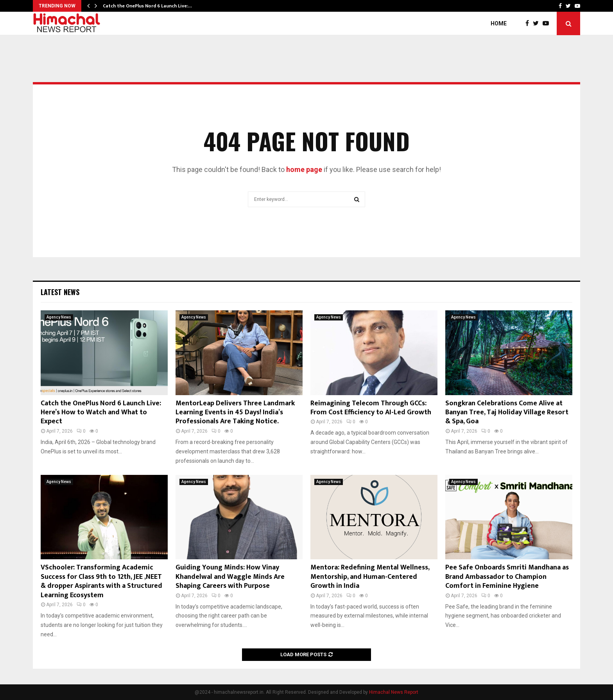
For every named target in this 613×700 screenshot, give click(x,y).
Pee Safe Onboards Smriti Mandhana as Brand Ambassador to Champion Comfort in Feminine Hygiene (507, 577)
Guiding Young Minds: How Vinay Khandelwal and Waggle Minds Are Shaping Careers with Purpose (230, 577)
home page (304, 169)
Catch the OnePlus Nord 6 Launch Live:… (147, 6)
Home (499, 23)
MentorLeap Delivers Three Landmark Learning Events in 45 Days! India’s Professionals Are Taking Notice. (235, 413)
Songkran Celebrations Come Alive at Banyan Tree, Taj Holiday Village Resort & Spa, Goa (507, 413)
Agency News (59, 317)
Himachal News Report (394, 692)
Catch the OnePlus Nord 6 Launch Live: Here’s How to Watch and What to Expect (101, 413)
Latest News (60, 292)
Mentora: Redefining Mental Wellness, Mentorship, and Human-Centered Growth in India (370, 577)
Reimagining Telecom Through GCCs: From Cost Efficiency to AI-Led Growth (371, 408)
